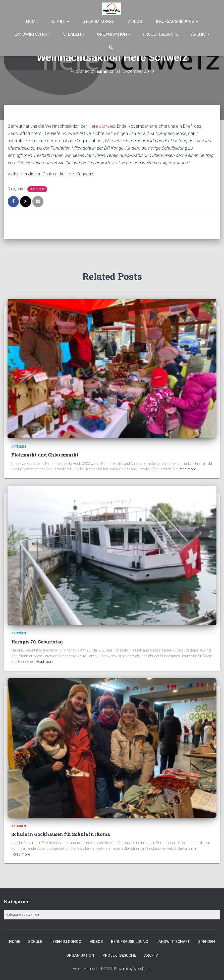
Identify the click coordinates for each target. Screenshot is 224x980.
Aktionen (37, 189)
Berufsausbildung (176, 21)
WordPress (142, 969)
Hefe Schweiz (102, 126)
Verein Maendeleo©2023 (92, 969)
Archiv (200, 34)
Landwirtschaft (33, 34)
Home (32, 21)
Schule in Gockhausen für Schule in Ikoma (61, 833)
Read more (187, 468)
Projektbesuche (161, 34)
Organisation (114, 34)
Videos (135, 21)
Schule (60, 21)
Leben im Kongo (98, 21)
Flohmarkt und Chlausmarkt (45, 453)
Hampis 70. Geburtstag (37, 640)
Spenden (74, 34)
